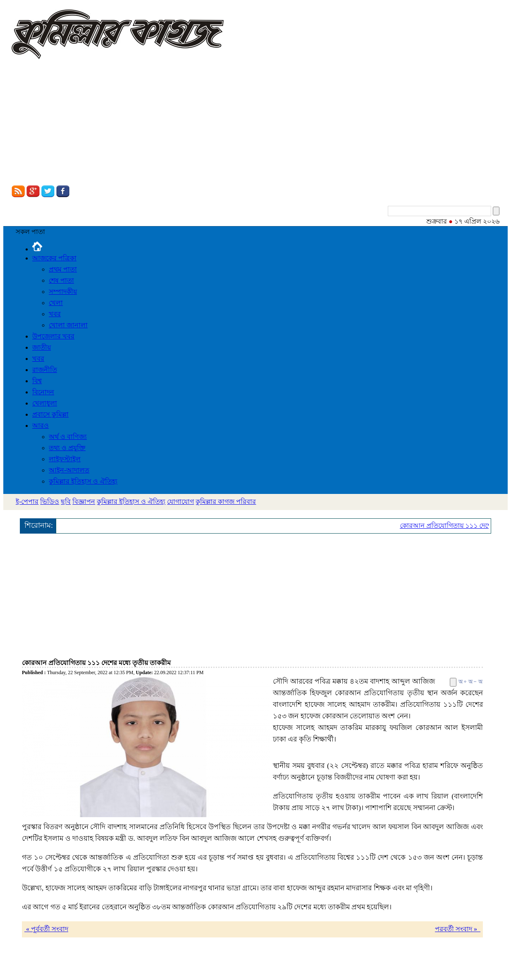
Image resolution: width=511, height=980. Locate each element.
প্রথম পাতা (63, 269)
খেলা (56, 303)
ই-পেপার (27, 502)
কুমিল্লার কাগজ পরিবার (226, 502)
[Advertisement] (255, 123)
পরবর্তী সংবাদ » (458, 929)
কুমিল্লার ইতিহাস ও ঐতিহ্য (83, 481)
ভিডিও (50, 502)
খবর (55, 314)
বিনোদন (43, 392)
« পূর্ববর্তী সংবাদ (46, 929)
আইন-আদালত (69, 470)
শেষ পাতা (61, 280)
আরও (41, 426)
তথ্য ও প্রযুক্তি (67, 448)
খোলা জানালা (68, 325)
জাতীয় (42, 347)
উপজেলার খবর (53, 336)
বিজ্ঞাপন (84, 502)
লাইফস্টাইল (65, 459)
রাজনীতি (45, 370)
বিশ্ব (37, 381)
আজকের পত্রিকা (54, 258)
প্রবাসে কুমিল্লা (50, 414)
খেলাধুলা (45, 403)
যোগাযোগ (180, 502)
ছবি (66, 502)
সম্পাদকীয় (63, 292)
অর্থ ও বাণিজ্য (68, 437)
